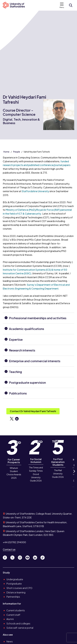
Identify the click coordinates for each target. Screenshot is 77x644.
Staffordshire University (35, 191)
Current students (16, 610)
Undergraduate (15, 579)
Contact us (9, 549)
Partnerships (13, 597)
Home (6, 152)
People (17, 152)
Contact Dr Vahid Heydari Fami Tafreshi (33, 411)
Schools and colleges (18, 623)
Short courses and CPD (19, 588)
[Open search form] (71, 5)
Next (74, 474)
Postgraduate (14, 584)
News (10, 641)
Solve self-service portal (20, 628)
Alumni (10, 619)
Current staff (13, 615)
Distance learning (16, 592)
